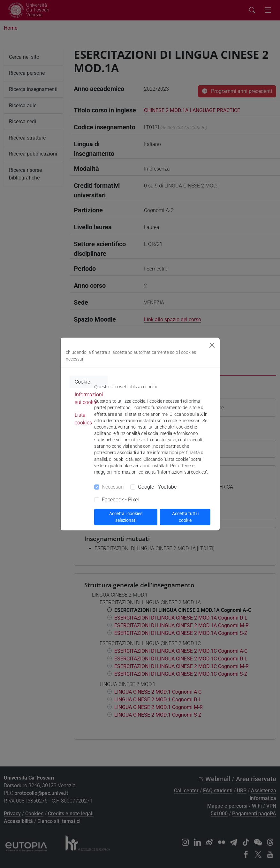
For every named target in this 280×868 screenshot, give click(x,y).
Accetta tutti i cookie (185, 517)
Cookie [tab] (82, 382)
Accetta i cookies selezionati (126, 517)
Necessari (113, 487)
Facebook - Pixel (120, 500)
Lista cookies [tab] (83, 419)
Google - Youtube (157, 487)
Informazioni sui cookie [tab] (89, 398)
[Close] (212, 345)
